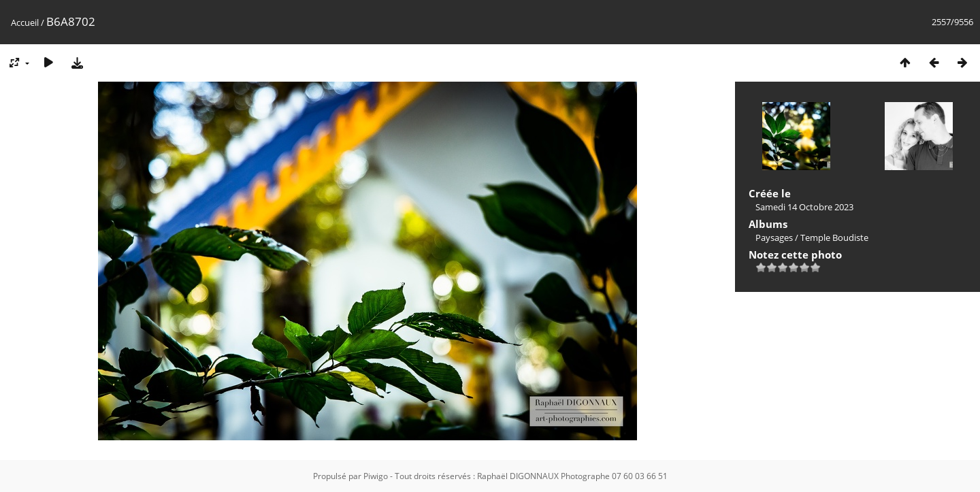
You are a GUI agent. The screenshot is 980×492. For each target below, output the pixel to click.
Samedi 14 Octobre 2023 (804, 207)
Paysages (774, 237)
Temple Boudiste (834, 237)
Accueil (25, 22)
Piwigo (376, 476)
